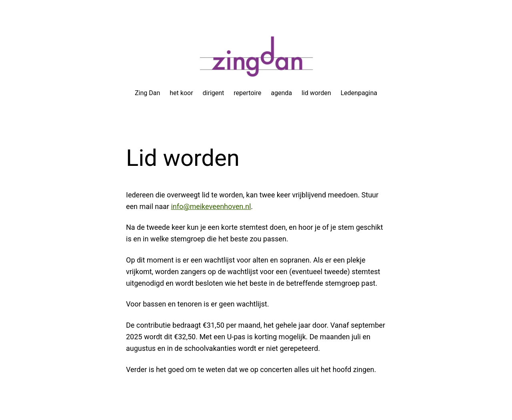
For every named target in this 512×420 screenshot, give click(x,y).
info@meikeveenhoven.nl (211, 206)
